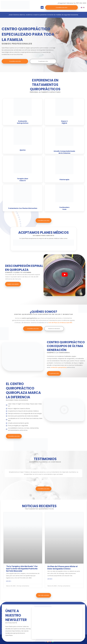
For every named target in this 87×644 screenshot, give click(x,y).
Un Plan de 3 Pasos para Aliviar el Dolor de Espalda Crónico (62, 568)
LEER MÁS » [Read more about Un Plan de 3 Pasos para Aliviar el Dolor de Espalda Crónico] (50, 579)
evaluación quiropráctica (59, 367)
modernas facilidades (64, 356)
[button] (42, 7)
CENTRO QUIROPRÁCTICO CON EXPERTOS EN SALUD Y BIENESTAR (43, 314)
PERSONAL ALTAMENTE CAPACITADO (45, 92)
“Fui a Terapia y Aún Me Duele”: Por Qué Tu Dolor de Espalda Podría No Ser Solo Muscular (22, 569)
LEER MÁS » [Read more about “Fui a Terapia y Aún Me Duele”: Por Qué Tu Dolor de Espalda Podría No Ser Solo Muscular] (9, 581)
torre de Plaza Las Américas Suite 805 (60, 323)
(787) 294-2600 (80, 3)
